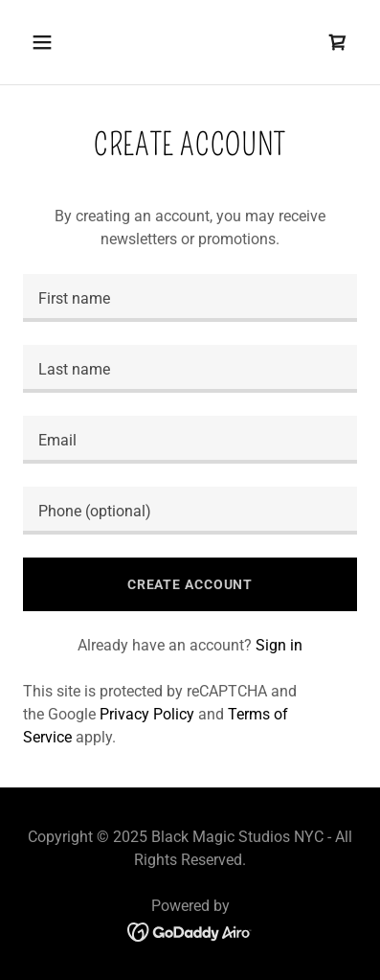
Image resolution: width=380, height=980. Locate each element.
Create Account (190, 584)
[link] (338, 42)
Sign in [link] (279, 645)
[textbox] (190, 298)
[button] (48, 42)
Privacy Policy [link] (147, 714)
